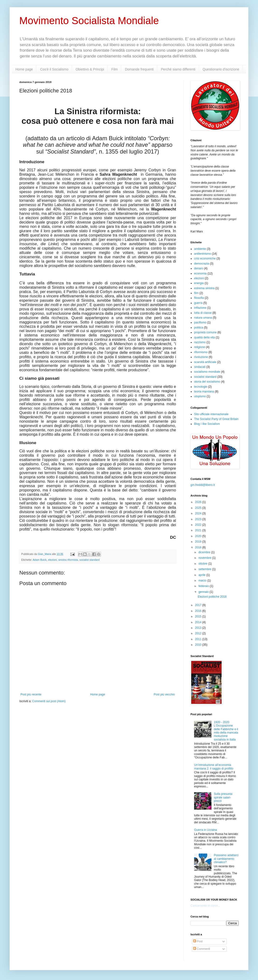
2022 (199, 525)
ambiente (200, 249)
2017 (199, 605)
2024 (199, 513)
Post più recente (31, 694)
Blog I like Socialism (207, 424)
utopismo (200, 396)
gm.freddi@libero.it (203, 485)
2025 (199, 508)
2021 (199, 530)
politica (199, 328)
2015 (199, 616)
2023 (199, 519)
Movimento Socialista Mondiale (89, 21)
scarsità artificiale (205, 362)
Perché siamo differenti (178, 69)
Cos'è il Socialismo (54, 69)
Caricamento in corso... (205, 906)
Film (115, 69)
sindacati (200, 367)
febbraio (204, 586)
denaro (199, 268)
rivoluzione (201, 357)
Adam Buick (40, 560)
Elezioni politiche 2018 (212, 597)
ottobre (203, 564)
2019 (199, 542)
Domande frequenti (139, 69)
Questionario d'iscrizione (221, 69)
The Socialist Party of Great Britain (216, 419)
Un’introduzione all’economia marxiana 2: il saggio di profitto (214, 767)
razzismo (200, 342)
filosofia (199, 298)
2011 (199, 639)
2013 (199, 628)
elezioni (52, 560)
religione (200, 347)
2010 (199, 645)
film (196, 293)
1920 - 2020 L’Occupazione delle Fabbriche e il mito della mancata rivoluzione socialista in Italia (226, 731)
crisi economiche (205, 259)
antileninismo (203, 254)
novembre (205, 558)
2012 (199, 633)
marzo (203, 581)
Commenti (202, 949)
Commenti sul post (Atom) (49, 701)
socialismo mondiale (207, 372)
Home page (24, 69)
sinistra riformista (68, 560)
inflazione (200, 308)
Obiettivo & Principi (90, 69)
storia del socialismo (207, 382)
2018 (199, 547)
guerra (198, 303)
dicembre (205, 552)
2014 (199, 622)
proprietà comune (205, 332)
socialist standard (89, 560)
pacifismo (200, 322)
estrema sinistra (204, 288)
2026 (199, 502)
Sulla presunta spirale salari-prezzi (223, 797)
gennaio (204, 592)
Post (198, 941)
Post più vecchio (164, 694)
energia (199, 283)
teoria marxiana (204, 392)
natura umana (203, 318)
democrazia (202, 264)
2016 (199, 611)
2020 (199, 536)
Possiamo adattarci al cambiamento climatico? (226, 859)
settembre (205, 569)
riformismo (201, 352)
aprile (202, 575)
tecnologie (201, 387)
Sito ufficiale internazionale (211, 414)
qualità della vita (204, 337)
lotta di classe (203, 313)
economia (200, 273)
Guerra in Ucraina (206, 830)
